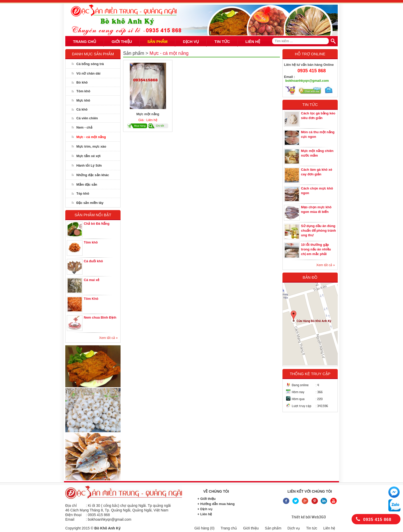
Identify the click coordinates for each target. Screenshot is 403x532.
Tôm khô (83, 91)
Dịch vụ (294, 528)
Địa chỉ (71, 506)
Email (70, 519)
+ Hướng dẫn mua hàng (216, 504)
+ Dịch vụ (205, 509)
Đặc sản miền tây (90, 203)
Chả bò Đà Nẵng (97, 224)
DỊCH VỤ (191, 42)
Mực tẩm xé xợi (88, 156)
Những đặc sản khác (93, 175)
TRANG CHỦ (85, 42)
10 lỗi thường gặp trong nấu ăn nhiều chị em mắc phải (316, 249)
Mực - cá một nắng (91, 137)
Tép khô (83, 193)
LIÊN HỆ (253, 42)
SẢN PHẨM (157, 42)
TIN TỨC (222, 42)
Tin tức (312, 528)
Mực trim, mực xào (91, 146)
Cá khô (82, 109)
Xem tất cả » (108, 338)
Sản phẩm (134, 53)
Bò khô (82, 82)
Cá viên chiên (87, 118)
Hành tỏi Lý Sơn (89, 165)
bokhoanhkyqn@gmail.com (307, 81)
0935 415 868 (312, 71)
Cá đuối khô (93, 261)
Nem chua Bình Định (100, 317)
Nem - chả (84, 127)
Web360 (319, 517)
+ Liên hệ (205, 514)
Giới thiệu (251, 528)
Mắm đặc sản (87, 184)
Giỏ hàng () (204, 528)
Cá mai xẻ (91, 280)
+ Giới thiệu (207, 499)
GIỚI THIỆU (122, 42)
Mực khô (83, 100)
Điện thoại (73, 515)
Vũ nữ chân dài (88, 73)
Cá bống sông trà (90, 64)
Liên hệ (329, 528)
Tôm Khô (91, 299)
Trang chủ (229, 528)
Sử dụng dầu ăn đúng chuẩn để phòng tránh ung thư (318, 231)
